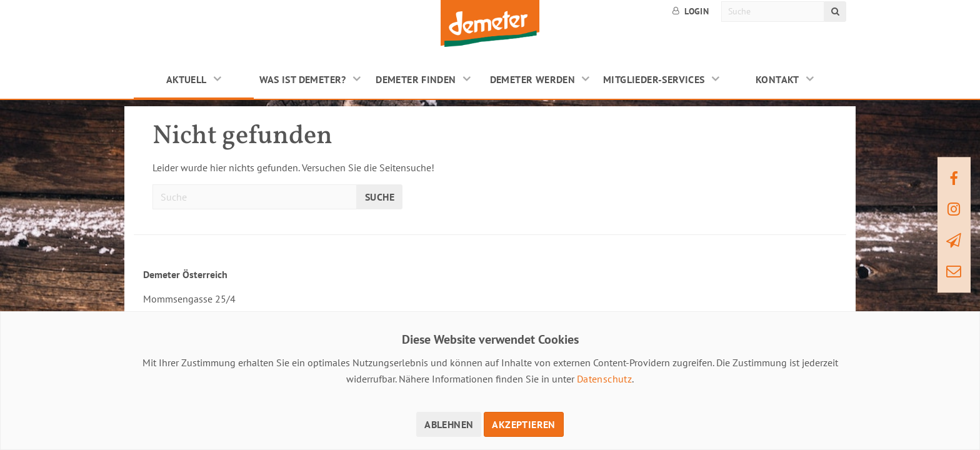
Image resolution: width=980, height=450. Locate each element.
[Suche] (773, 12)
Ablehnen (449, 424)
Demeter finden (416, 79)
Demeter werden (533, 79)
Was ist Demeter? (303, 79)
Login (691, 11)
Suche (380, 197)
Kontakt (777, 79)
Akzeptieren (523, 424)
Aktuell (187, 79)
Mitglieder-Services (654, 79)
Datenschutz (604, 379)
